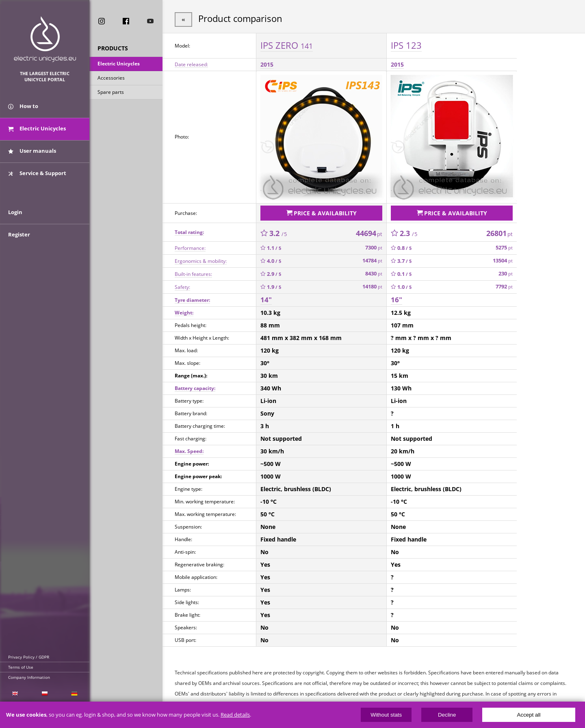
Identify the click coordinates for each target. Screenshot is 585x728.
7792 (504, 285)
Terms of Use (21, 667)
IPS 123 (406, 44)
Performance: (190, 246)
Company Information (29, 677)
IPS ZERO (287, 44)
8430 (374, 272)
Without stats (386, 715)
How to (23, 109)
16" (396, 298)
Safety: (182, 285)
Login (15, 218)
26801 (499, 231)
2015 (267, 64)
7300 (374, 246)
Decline (447, 715)
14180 (372, 285)
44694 (369, 231)
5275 (504, 246)
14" (266, 298)
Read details (235, 715)
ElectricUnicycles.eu (45, 39)
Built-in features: (193, 272)
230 (506, 272)
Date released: (191, 64)
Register (19, 240)
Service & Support (37, 176)
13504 (503, 259)
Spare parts (111, 93)
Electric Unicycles (119, 64)
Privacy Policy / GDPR (29, 657)
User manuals (32, 154)
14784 (372, 259)
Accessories (111, 79)
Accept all (529, 715)
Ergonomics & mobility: (201, 259)
